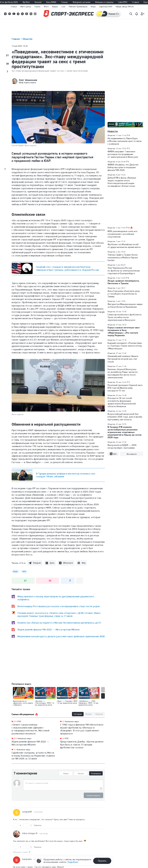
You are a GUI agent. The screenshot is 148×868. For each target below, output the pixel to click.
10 (63, 739)
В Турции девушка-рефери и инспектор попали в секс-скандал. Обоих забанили (66, 475)
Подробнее (73, 862)
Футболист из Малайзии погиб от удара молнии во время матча (124, 246)
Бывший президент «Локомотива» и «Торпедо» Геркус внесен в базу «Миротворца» (125, 346)
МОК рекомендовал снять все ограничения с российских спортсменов (122, 234)
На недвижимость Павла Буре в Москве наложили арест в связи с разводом (124, 141)
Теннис (64, 2)
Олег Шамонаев (28, 80)
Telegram (37, 563)
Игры (93, 7)
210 (15, 739)
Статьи (14, 7)
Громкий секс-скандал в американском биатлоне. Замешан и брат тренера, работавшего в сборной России (67, 268)
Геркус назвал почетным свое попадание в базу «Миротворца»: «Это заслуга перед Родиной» (124, 331)
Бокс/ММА (51, 2)
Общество (28, 39)
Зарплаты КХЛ (106, 7)
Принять (102, 861)
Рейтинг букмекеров (78, 7)
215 (15, 722)
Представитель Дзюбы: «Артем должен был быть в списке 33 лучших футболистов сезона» (82, 744)
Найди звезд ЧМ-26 (125, 7)
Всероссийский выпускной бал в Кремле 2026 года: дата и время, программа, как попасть (125, 417)
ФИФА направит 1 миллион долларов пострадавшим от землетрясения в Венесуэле (123, 154)
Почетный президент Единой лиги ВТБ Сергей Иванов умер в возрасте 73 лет (125, 388)
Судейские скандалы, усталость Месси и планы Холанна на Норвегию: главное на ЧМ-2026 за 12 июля (33, 756)
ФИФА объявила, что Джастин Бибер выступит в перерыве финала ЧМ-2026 (123, 167)
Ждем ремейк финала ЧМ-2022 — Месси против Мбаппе (30, 743)
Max (84, 563)
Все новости (132, 454)
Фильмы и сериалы (104, 2)
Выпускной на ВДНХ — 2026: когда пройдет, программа (122, 446)
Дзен (52, 563)
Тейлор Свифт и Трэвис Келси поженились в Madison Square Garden (123, 257)
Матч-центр (26, 7)
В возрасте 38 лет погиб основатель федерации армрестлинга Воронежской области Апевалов (122, 402)
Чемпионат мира (24, 738)
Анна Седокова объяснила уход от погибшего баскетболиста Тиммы (124, 294)
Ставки (135, 2)
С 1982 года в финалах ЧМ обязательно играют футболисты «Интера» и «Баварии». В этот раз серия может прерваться (82, 729)
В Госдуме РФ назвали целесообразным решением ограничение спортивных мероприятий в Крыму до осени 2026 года (125, 432)
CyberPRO (123, 2)
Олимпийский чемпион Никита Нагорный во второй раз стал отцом (123, 359)
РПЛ (19, 721)
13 (63, 722)
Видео (55, 7)
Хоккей (38, 2)
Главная (16, 39)
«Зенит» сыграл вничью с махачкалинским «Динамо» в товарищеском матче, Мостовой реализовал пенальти (30, 729)
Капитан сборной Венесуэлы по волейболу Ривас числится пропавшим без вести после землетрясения (123, 373)
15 (15, 750)
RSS (113, 454)
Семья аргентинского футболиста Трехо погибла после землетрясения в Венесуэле (124, 317)
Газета (37, 7)
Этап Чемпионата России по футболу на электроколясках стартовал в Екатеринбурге (124, 271)
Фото (46, 7)
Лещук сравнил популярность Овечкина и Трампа (123, 282)
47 (129, 228)
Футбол (26, 2)
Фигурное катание (81, 2)
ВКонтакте (68, 563)
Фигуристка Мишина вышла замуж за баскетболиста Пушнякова (125, 305)
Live (63, 7)
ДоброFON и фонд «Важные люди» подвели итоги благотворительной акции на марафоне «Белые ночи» (122, 182)
